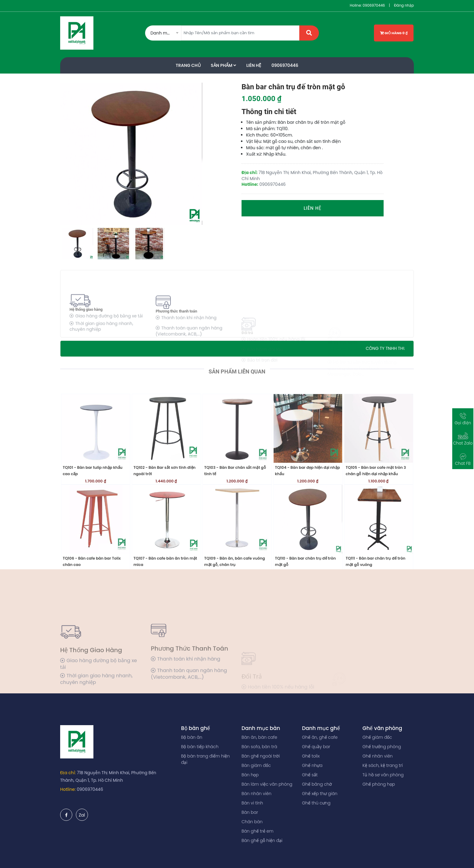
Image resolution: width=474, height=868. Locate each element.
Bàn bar (250, 812)
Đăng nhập (404, 5)
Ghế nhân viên (378, 756)
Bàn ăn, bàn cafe (259, 737)
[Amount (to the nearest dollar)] (240, 33)
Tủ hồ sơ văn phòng (383, 775)
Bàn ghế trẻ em (258, 831)
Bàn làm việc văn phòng (267, 784)
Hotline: (68, 789)
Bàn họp (250, 775)
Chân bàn (252, 822)
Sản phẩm (223, 65)
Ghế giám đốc (377, 737)
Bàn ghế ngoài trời (261, 756)
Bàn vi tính (252, 803)
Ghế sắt (310, 775)
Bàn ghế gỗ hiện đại (262, 840)
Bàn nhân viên (256, 794)
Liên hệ (313, 208)
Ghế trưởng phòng (382, 747)
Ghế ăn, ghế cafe (320, 737)
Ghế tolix (311, 756)
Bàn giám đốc (256, 765)
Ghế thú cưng (316, 803)
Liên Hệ (254, 65)
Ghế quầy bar (316, 747)
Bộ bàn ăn (192, 737)
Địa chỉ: (68, 773)
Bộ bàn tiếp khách (200, 747)
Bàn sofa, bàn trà (259, 747)
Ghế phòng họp (379, 784)
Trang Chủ (188, 65)
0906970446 (374, 5)
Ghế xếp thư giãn (320, 794)
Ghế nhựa (312, 765)
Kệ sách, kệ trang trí (383, 765)
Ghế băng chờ (317, 784)
